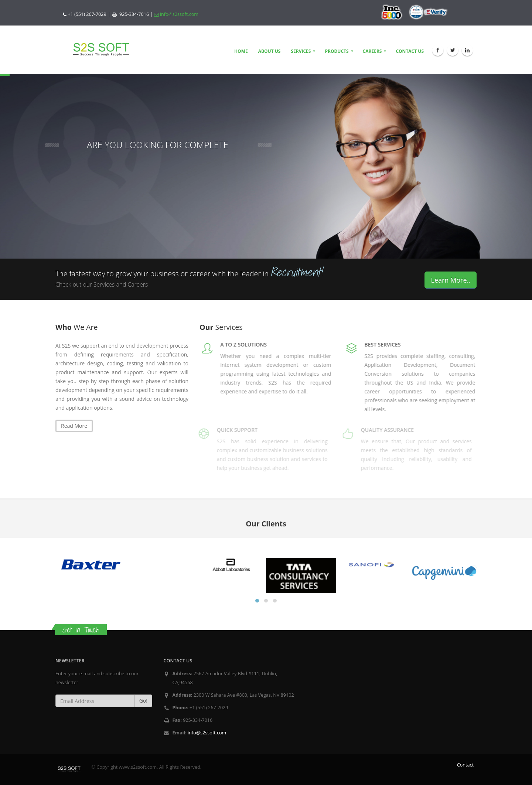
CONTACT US (410, 51)
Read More (74, 426)
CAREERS (372, 51)
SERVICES (301, 51)
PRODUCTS (337, 51)
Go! (143, 701)
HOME (241, 51)
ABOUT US (270, 51)
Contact (465, 765)
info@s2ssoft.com (176, 14)
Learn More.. (451, 280)
